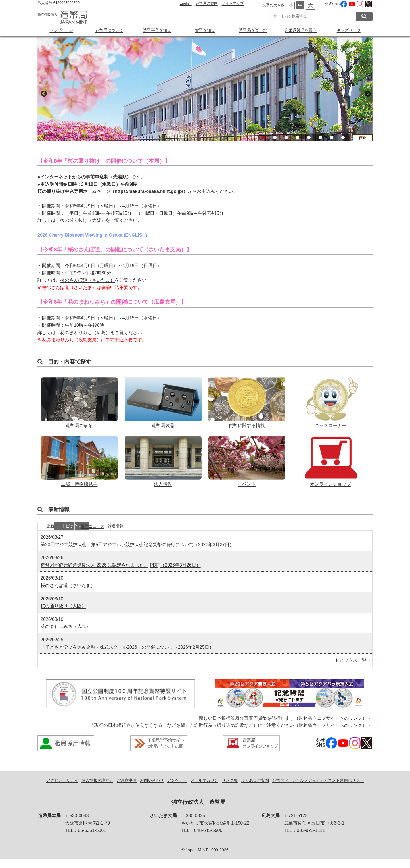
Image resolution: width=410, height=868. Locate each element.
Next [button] (367, 93)
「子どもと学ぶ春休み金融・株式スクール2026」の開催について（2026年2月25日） (127, 656)
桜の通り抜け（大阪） (83, 221)
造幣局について (109, 30)
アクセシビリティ (62, 789)
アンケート (177, 789)
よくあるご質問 (255, 789)
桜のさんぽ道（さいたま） (87, 280)
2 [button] (275, 138)
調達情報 (187, 534)
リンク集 (230, 789)
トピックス (101, 534)
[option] (205, 89)
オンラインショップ (331, 464)
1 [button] (263, 138)
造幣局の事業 (79, 401)
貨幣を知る (205, 30)
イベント (247, 464)
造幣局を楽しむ (253, 30)
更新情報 (59, 534)
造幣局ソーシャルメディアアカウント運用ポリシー (318, 789)
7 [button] (332, 138)
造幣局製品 (163, 401)
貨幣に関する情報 (247, 401)
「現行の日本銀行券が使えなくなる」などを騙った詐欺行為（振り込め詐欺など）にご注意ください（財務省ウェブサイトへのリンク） (228, 734)
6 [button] (320, 138)
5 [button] (309, 138)
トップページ (61, 30)
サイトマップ (233, 3)
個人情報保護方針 (97, 789)
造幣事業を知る (157, 30)
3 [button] (286, 138)
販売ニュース (144, 534)
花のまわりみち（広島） (85, 333)
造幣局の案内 (207, 3)
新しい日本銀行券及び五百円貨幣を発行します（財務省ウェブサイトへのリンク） (283, 727)
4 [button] (298, 138)
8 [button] (343, 138)
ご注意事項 (127, 789)
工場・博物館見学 (79, 464)
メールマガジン (204, 789)
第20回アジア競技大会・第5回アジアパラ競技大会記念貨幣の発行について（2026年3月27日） (137, 554)
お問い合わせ (152, 789)
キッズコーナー (331, 401)
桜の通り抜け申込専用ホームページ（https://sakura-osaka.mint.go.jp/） (113, 191)
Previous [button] (43, 93)
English (186, 3)
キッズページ (349, 30)
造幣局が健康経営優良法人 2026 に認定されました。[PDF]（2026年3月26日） (121, 574)
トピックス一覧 (351, 669)
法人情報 (163, 464)
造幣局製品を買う (301, 30)
